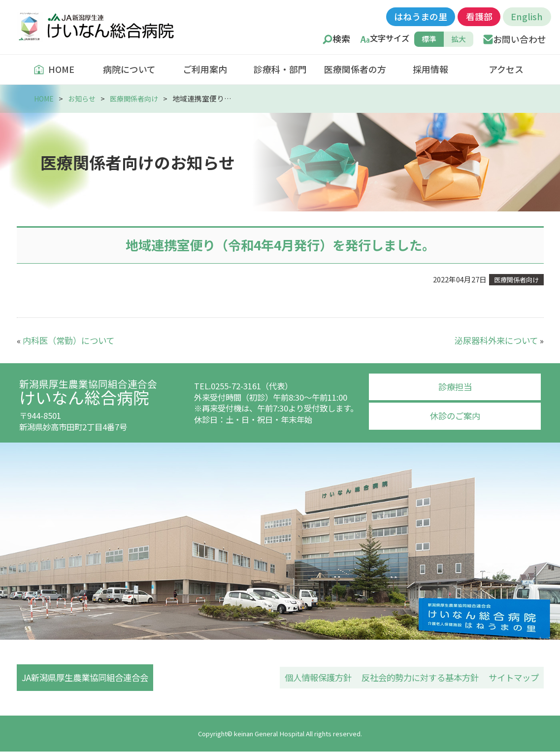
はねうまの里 (421, 16)
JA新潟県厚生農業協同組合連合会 (86, 679)
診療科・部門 (280, 69)
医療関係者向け (140, 98)
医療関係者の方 (355, 69)
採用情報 (430, 69)
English (527, 16)
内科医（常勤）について (66, 340)
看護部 (479, 16)
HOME (54, 69)
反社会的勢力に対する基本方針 (427, 679)
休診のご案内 (455, 414)
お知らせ (85, 98)
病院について (129, 69)
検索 (341, 39)
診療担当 (455, 386)
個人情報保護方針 (330, 679)
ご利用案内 (205, 69)
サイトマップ (515, 679)
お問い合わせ (520, 39)
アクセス (506, 69)
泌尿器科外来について (498, 340)
